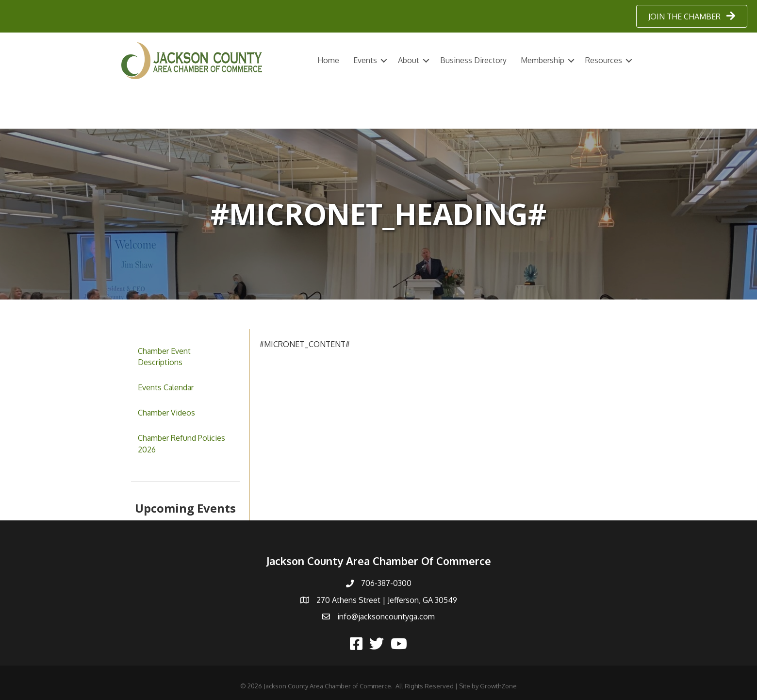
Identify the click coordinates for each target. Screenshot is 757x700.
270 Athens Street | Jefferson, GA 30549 (387, 600)
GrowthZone (498, 686)
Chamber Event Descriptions (164, 357)
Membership (543, 60)
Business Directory (473, 60)
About (409, 60)
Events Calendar (166, 387)
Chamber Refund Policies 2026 (181, 443)
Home (328, 60)
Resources (604, 60)
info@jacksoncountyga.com (386, 617)
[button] (692, 16)
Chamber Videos (166, 413)
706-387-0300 (386, 583)
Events (365, 60)
